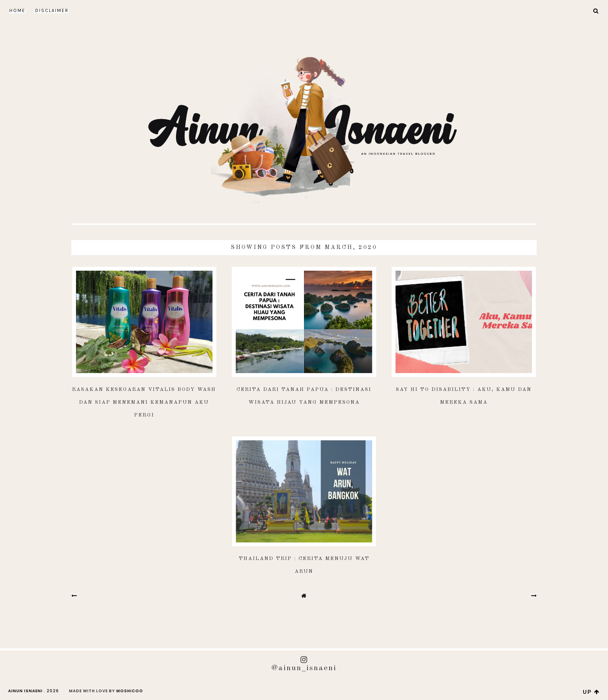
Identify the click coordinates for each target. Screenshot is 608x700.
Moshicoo (130, 691)
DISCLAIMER (52, 10)
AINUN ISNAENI (25, 691)
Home (17, 10)
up (591, 692)
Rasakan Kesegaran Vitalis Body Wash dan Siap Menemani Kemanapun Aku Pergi (144, 402)
